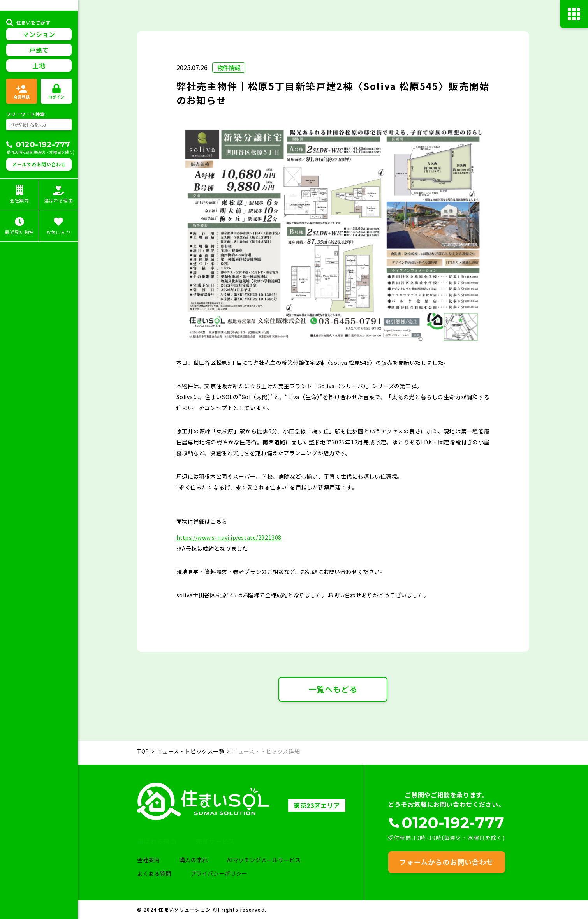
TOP (143, 753)
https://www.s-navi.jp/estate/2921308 (229, 539)
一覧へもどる (333, 691)
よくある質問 (159, 873)
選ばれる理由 (169, 840)
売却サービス (239, 840)
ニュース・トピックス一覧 (191, 753)
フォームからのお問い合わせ (446, 861)
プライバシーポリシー (224, 873)
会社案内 (153, 860)
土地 (39, 82)
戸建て (39, 66)
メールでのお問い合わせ (39, 180)
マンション (39, 51)
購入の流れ (199, 860)
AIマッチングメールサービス (270, 860)
